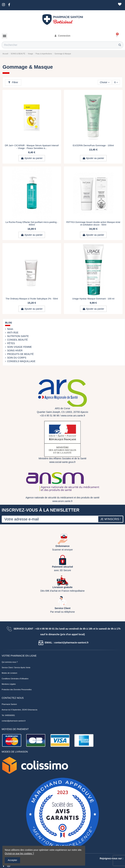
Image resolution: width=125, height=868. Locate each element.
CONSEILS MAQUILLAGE (21, 361)
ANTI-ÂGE (13, 333)
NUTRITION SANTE (18, 336)
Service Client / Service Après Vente (16, 667)
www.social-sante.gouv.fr (62, 462)
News (10, 329)
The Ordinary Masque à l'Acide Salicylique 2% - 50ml (32, 299)
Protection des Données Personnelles (17, 690)
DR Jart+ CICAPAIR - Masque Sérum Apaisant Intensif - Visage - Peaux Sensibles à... (32, 147)
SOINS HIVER (15, 350)
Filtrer (13, 82)
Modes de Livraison (9, 673)
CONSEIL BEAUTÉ (17, 340)
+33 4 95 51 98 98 (49, 416)
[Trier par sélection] (105, 82)
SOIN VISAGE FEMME (19, 347)
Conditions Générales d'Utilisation (15, 679)
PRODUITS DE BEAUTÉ (20, 354)
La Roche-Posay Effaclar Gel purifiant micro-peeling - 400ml (32, 223)
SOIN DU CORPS (17, 358)
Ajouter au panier (32, 158)
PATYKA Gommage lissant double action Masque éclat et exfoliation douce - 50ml (93, 223)
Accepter (13, 860)
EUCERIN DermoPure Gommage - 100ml (93, 145)
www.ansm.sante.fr (62, 501)
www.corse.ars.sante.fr (73, 416)
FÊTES (11, 343)
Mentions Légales (9, 684)
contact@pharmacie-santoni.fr (14, 721)
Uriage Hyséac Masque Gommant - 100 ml (93, 299)
